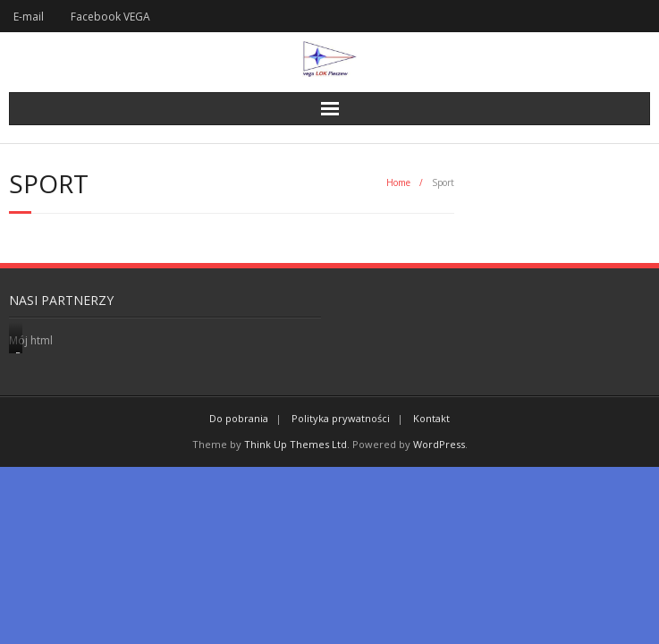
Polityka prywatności (341, 418)
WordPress (439, 444)
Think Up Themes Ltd (296, 444)
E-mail (29, 17)
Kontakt (431, 418)
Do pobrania (239, 418)
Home (398, 182)
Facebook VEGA (110, 17)
